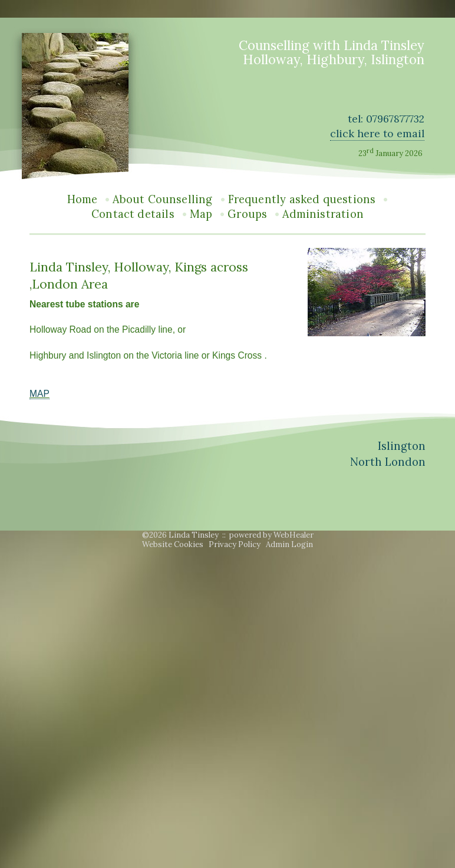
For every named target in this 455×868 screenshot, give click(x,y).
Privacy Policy (235, 544)
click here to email (377, 133)
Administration (323, 214)
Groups (247, 214)
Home (83, 199)
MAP (39, 394)
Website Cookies (173, 544)
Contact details (133, 214)
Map (201, 214)
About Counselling (162, 199)
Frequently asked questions (302, 199)
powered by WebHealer (271, 535)
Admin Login (289, 544)
